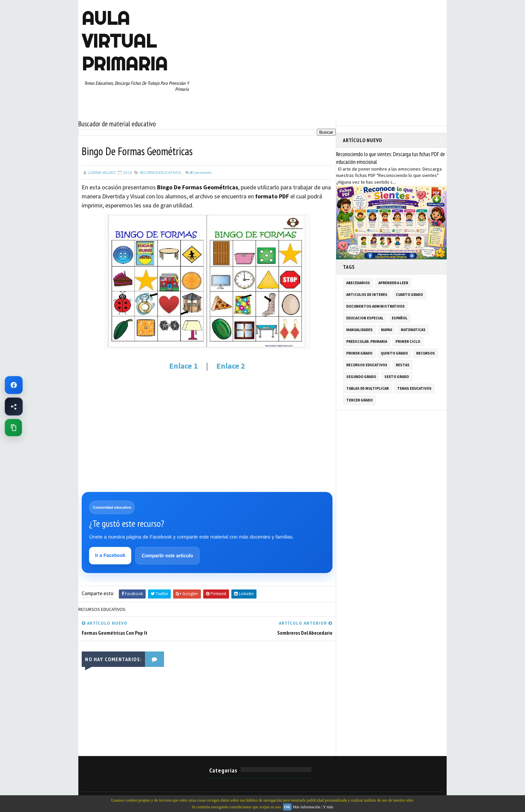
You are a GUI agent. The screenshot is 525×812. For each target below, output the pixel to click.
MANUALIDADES (359, 330)
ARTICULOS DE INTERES (367, 295)
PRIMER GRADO (359, 353)
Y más (328, 807)
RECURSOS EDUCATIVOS (160, 172)
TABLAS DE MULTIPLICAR (367, 388)
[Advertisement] (207, 436)
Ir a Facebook (110, 555)
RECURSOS (426, 353)
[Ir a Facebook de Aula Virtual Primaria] (14, 385)
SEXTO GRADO (397, 377)
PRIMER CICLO (408, 341)
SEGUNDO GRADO (361, 377)
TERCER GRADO (359, 400)
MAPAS (387, 330)
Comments (201, 172)
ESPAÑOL (400, 318)
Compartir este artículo (167, 556)
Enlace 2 (231, 366)
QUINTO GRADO (394, 353)
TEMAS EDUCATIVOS (414, 388)
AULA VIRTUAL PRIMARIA (125, 41)
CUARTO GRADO (409, 295)
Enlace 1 (184, 366)
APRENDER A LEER (393, 283)
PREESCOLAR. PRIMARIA (367, 341)
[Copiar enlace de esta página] (13, 428)
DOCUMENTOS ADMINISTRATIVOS (376, 306)
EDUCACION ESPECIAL (365, 318)
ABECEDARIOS (358, 283)
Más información (306, 807)
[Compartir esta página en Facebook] (14, 407)
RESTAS (403, 365)
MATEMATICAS (413, 330)
